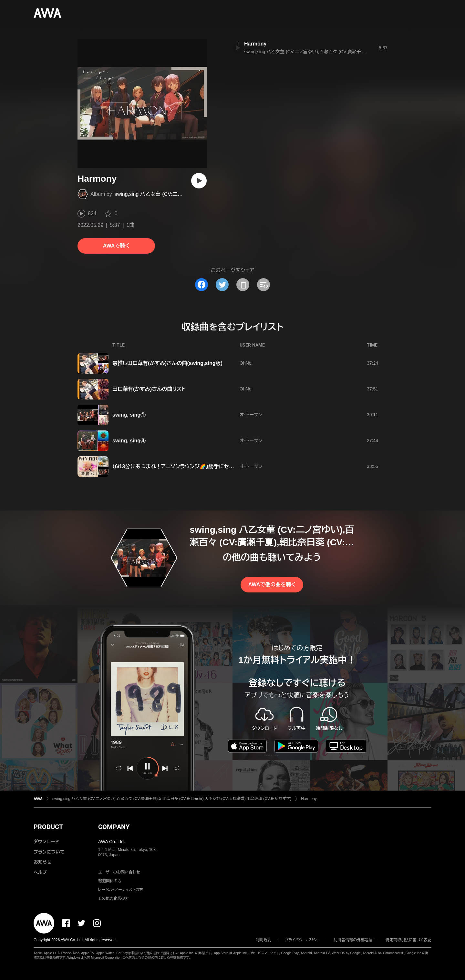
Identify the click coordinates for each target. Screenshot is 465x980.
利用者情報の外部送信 (353, 940)
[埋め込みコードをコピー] (263, 285)
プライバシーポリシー (303, 940)
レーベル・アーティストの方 (121, 890)
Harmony (255, 44)
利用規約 (264, 940)
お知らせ (42, 862)
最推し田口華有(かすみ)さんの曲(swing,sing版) (167, 363)
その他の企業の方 (114, 898)
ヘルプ (40, 872)
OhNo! (246, 363)
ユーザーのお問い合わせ (119, 872)
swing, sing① (129, 415)
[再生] (199, 181)
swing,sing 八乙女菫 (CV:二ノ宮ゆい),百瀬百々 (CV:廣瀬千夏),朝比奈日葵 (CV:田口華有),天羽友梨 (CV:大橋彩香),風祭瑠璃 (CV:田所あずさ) (172, 799)
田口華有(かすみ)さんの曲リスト (149, 389)
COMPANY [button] (114, 827)
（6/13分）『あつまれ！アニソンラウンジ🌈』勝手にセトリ (175, 466)
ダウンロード (46, 842)
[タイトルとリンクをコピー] (243, 285)
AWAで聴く (116, 246)
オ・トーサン (251, 415)
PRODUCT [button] (48, 827)
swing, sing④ (129, 441)
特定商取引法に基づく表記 (408, 940)
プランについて (49, 852)
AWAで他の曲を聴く (272, 585)
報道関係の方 (110, 881)
